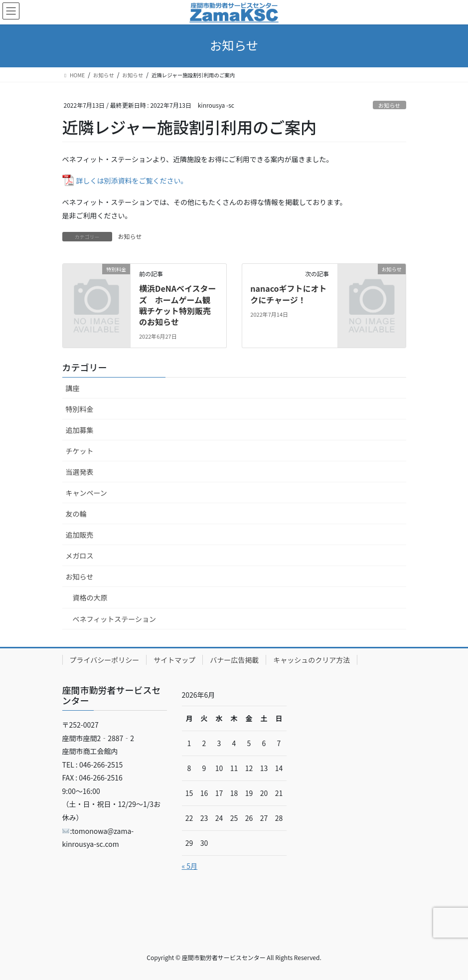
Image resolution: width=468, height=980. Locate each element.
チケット (80, 451)
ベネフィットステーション (114, 619)
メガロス (80, 556)
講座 (73, 388)
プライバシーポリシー (105, 660)
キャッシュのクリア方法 (312, 660)
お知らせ (390, 105)
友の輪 (76, 514)
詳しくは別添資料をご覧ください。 (132, 181)
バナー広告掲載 (234, 660)
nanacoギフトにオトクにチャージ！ (288, 294)
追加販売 (80, 535)
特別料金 (80, 409)
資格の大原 (90, 597)
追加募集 (80, 430)
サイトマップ (174, 660)
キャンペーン (86, 493)
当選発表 (80, 472)
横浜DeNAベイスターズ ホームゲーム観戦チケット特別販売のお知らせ (177, 305)
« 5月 (190, 866)
